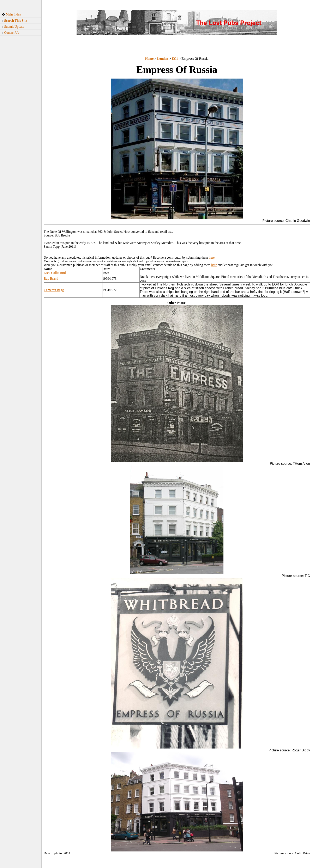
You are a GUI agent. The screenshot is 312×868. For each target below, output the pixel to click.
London (163, 59)
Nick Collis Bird (55, 273)
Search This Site (16, 21)
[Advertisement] (21, 104)
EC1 (175, 59)
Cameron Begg (54, 290)
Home (149, 59)
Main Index (13, 14)
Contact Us (12, 33)
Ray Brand (51, 279)
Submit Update (14, 27)
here (212, 257)
